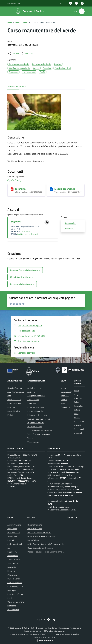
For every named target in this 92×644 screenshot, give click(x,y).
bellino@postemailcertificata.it (25, 466)
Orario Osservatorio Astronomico (40, 548)
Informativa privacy (15, 586)
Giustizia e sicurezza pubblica (39, 419)
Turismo (30, 438)
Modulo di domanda (65, 189)
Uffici (9, 396)
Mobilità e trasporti (35, 427)
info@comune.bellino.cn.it (28, 234)
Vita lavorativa (33, 442)
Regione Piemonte (35, 525)
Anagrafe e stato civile (36, 396)
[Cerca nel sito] (82, 11)
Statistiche (12, 606)
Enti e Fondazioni (14, 403)
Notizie (63, 388)
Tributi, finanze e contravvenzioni (40, 434)
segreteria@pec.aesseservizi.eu (63, 510)
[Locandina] (12, 189)
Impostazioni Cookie (15, 594)
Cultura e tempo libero (36, 411)
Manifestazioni (67, 392)
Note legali (12, 590)
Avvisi (26, 22)
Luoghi (77, 394)
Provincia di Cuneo (35, 529)
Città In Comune (55, 631)
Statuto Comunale (15, 583)
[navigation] (5, 11)
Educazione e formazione (37, 415)
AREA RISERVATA (45, 640)
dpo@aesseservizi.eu (61, 507)
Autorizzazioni (33, 403)
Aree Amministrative (16, 392)
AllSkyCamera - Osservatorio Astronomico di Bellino (48, 544)
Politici (10, 415)
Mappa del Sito (13, 610)
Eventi (77, 391)
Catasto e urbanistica (36, 407)
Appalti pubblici (33, 400)
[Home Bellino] (28, 11)
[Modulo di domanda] (51, 189)
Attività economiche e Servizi (79, 421)
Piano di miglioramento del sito (15, 544)
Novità (18, 22)
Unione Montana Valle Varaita (39, 532)
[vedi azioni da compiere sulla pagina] (27, 53)
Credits (10, 598)
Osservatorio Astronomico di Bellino (42, 536)
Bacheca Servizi (14, 579)
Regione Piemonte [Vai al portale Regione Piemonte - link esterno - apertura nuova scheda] (14, 3)
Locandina (20, 189)
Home (10, 22)
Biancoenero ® (66, 634)
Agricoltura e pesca (35, 388)
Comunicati (65, 407)
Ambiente (31, 392)
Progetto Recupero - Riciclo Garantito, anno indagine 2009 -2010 (54, 552)
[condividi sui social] (14, 53)
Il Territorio (78, 398)
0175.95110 (26, 231)
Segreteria (16, 222)
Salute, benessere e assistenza (40, 430)
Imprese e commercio (36, 423)
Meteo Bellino (33, 540)
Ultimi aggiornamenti (16, 602)
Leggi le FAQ (12, 552)
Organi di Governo (15, 388)
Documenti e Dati (14, 400)
